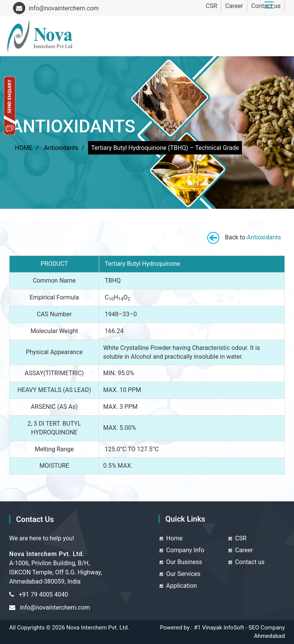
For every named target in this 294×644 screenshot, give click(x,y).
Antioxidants (61, 148)
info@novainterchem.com (56, 8)
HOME (24, 148)
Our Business (184, 562)
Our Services (183, 574)
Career (234, 6)
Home (174, 538)
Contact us (250, 562)
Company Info (185, 550)
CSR (211, 6)
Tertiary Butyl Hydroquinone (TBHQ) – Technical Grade (165, 148)
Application (181, 586)
